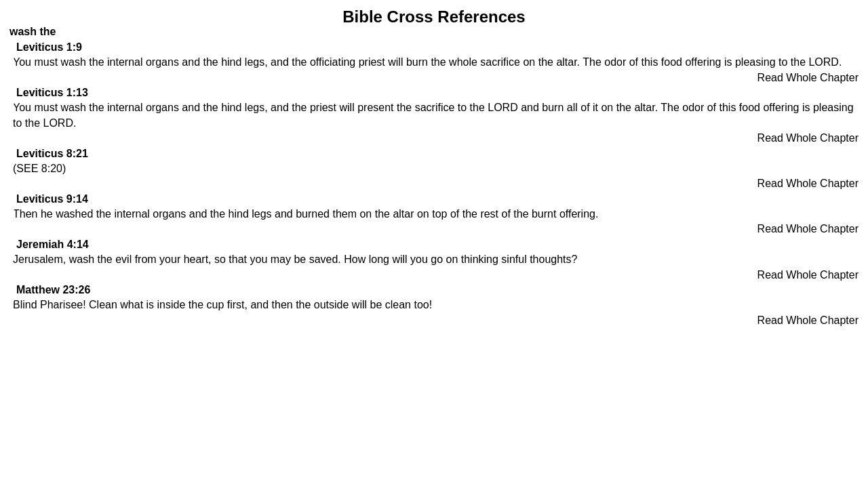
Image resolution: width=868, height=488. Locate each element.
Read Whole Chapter (808, 78)
